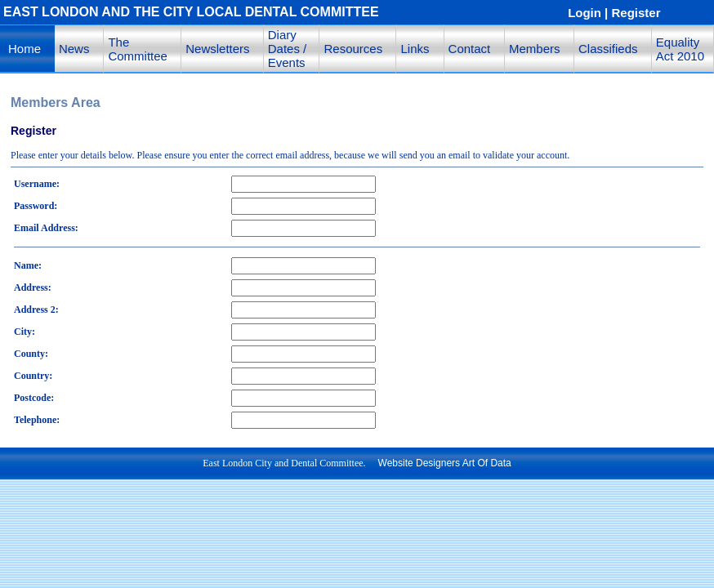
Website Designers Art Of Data (445, 463)
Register (636, 13)
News (74, 49)
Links (415, 49)
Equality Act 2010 (680, 49)
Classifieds (608, 49)
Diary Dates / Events (288, 49)
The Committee (138, 49)
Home (25, 49)
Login (585, 13)
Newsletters (217, 49)
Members (535, 49)
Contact (470, 49)
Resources (353, 49)
